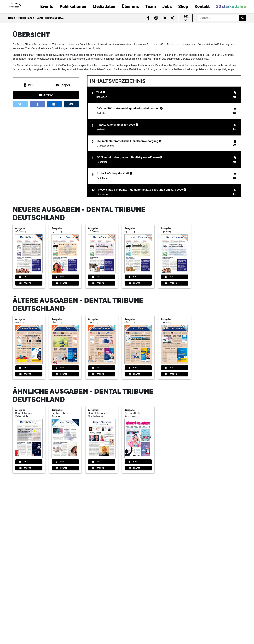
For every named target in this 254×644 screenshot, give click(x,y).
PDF (29, 175)
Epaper (63, 175)
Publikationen (26, 18)
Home (12, 18)
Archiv (46, 185)
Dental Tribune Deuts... (50, 18)
